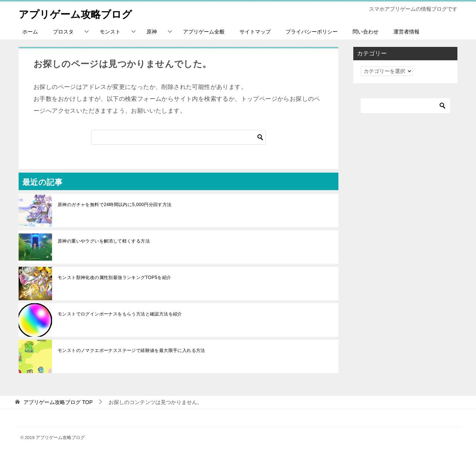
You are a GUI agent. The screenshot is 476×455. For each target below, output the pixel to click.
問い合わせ (366, 32)
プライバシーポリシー (312, 32)
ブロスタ (63, 32)
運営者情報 (406, 32)
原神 (152, 32)
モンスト (110, 32)
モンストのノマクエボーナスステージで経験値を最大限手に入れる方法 (134, 350)
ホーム (30, 32)
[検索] (178, 137)
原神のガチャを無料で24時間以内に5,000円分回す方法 (115, 205)
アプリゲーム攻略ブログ (81, 13)
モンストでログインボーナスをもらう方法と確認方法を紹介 (120, 314)
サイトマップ (255, 32)
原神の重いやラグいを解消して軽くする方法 (104, 241)
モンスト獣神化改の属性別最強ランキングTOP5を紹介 (115, 278)
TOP (58, 402)
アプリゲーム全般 (204, 32)
